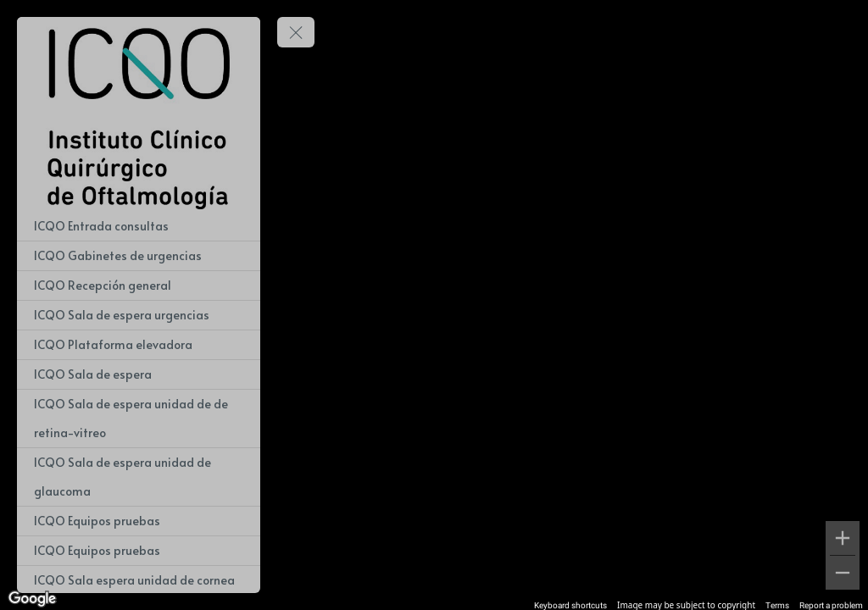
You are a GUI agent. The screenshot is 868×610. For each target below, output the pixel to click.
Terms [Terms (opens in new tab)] (777, 605)
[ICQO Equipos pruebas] (139, 521)
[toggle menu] (296, 32)
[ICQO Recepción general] (139, 286)
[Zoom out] (843, 573)
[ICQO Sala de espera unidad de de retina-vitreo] (139, 419)
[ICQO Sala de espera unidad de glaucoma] (139, 477)
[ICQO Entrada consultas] (139, 226)
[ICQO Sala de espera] (139, 374)
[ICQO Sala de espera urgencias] (139, 315)
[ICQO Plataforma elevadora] (139, 345)
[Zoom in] (843, 538)
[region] (434, 305)
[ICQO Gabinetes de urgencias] (139, 256)
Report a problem (831, 605)
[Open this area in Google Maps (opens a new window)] (32, 599)
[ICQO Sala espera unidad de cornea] (139, 580)
